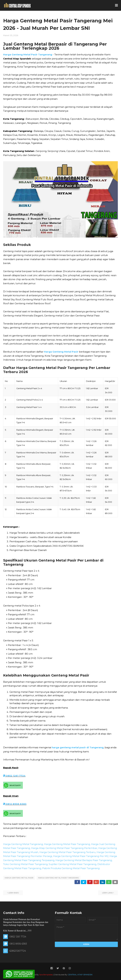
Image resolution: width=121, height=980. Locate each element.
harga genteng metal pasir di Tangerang (78, 747)
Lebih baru (14, 893)
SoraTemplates (46, 974)
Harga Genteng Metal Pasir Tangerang (28, 54)
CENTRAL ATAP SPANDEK (80, 974)
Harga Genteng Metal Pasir (61, 352)
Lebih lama (107, 893)
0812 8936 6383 (15, 804)
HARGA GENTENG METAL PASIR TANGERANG (59, 878)
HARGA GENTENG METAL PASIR (19, 878)
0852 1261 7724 (14, 776)
